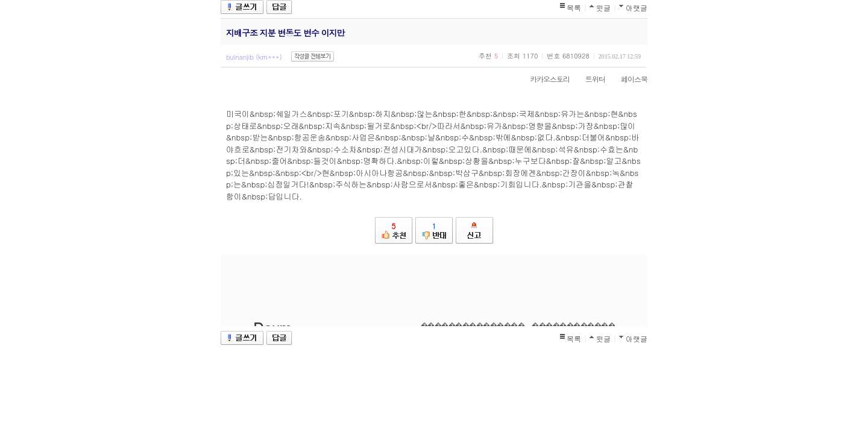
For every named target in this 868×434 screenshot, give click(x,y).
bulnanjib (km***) (254, 57)
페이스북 (628, 79)
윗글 (603, 8)
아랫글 (637, 8)
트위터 (589, 79)
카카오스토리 (544, 79)
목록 (574, 8)
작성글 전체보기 (313, 56)
